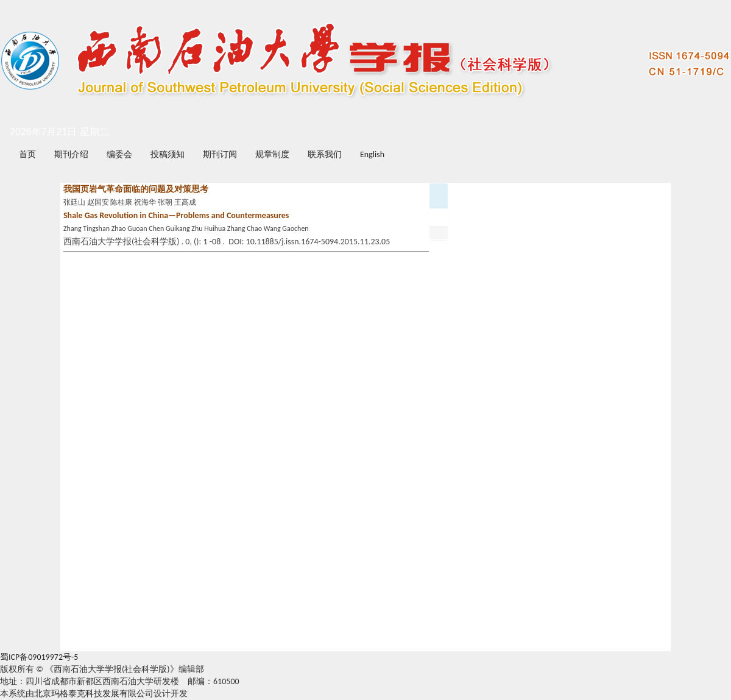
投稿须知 (168, 154)
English (372, 154)
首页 (27, 154)
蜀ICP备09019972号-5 (39, 657)
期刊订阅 (220, 154)
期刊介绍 (71, 154)
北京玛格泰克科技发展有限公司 (94, 694)
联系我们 (325, 154)
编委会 (119, 154)
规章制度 (272, 154)
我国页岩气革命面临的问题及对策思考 (136, 189)
